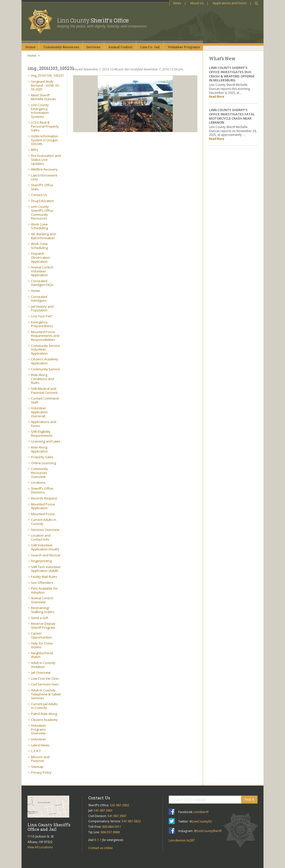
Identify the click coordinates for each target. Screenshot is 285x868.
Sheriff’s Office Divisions (42, 490)
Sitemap (37, 767)
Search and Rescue (46, 555)
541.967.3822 (131, 821)
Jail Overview (41, 672)
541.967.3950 (119, 805)
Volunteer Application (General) (39, 412)
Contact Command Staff (45, 400)
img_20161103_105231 (47, 75)
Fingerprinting (41, 561)
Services (93, 47)
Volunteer (38, 739)
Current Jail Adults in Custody (44, 706)
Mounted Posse (43, 514)
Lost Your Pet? (42, 316)
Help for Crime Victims (42, 645)
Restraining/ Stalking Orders (43, 610)
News (177, 3)
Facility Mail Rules (44, 577)
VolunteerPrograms (184, 47)
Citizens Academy (44, 720)
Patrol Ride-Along (44, 714)
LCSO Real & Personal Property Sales (45, 126)
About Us (197, 3)
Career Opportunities (41, 635)
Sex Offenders (42, 583)
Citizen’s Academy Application (45, 361)
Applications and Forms (230, 3)
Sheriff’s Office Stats (42, 187)
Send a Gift (39, 618)
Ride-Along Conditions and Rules (42, 379)
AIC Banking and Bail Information (43, 236)
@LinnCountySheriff (208, 831)
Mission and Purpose (40, 759)
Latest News (40, 745)
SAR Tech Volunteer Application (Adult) (46, 569)
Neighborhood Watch (42, 655)
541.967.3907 (117, 816)
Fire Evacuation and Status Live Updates (46, 159)
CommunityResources (61, 47)
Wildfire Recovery (44, 169)
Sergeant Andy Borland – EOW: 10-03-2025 (45, 85)
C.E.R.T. (36, 751)
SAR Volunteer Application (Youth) (45, 547)
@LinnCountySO (201, 821)
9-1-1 (98, 840)
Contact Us (39, 195)
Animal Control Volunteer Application (42, 271)
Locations (38, 482)
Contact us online (100, 848)
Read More (217, 97)
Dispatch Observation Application (40, 257)
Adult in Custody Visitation (43, 665)
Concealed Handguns (39, 299)
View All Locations (40, 847)
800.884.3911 (112, 827)
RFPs (35, 150)
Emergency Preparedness (42, 324)
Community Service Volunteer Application (45, 349)
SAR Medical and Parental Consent (44, 391)
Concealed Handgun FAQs (42, 283)
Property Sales (42, 457)
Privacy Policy (41, 772)
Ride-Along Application (39, 449)
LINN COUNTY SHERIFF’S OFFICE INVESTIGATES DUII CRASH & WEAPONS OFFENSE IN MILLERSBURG (232, 74)
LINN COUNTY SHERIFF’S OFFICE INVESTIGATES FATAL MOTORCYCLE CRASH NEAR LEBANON (232, 116)
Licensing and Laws (46, 441)
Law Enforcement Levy (44, 177)
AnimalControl (120, 47)
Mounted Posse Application (43, 506)
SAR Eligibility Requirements (42, 434)
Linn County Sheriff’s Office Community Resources (42, 212)
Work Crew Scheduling (39, 226)
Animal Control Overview (42, 600)
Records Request (44, 498)
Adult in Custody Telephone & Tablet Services (46, 694)
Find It (249, 799)
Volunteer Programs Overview (38, 729)
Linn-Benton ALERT (182, 840)
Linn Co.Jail (150, 47)
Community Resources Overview (39, 473)
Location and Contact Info (41, 537)
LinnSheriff (201, 812)
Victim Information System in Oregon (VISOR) (45, 140)
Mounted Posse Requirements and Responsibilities (45, 336)
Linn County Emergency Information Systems (40, 111)
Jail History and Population (42, 308)
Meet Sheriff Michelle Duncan (43, 97)
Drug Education (42, 201)
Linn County (93, 20)
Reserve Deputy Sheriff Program (43, 626)
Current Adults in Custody (44, 522)
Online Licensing (43, 463)
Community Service (45, 369)
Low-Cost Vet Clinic (45, 678)
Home (30, 47)
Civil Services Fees (45, 684)
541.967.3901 (103, 810)
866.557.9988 (110, 832)
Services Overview (45, 530)
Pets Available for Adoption (44, 590)
